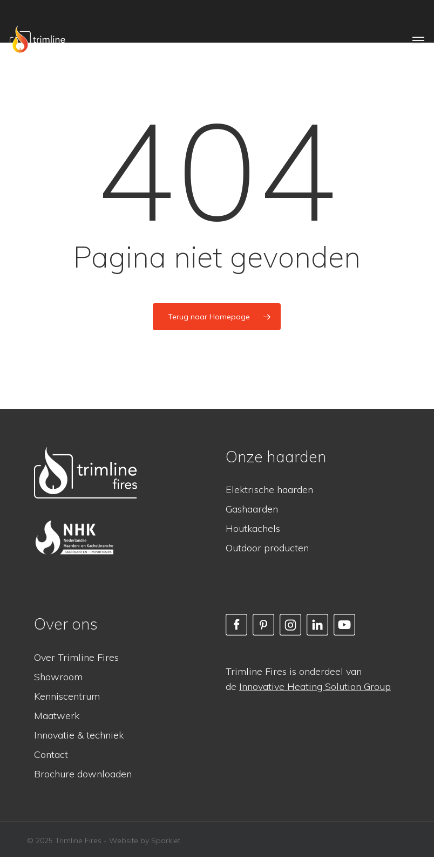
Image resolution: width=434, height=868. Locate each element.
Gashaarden (252, 509)
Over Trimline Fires (76, 657)
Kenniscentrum (67, 696)
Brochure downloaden (83, 774)
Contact (51, 754)
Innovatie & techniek (79, 735)
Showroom (58, 677)
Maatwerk (57, 716)
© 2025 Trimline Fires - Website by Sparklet (104, 840)
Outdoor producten (267, 548)
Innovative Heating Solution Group (315, 686)
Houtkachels (253, 528)
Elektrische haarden (269, 490)
